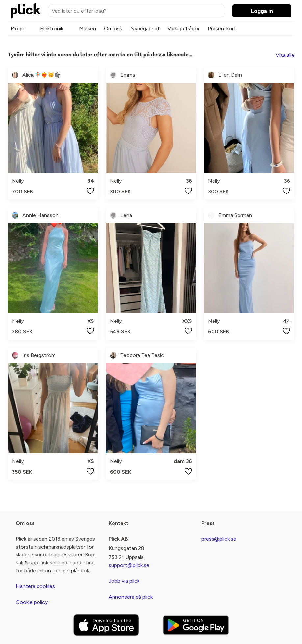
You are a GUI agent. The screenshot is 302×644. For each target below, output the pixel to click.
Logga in (262, 11)
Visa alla (285, 55)
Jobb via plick (124, 581)
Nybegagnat (145, 28)
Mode (17, 28)
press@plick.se (219, 539)
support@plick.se (129, 565)
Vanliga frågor (184, 28)
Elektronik (52, 28)
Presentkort (222, 28)
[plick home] (26, 11)
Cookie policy (32, 602)
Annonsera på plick (131, 597)
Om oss (113, 28)
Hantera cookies (35, 586)
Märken (88, 28)
